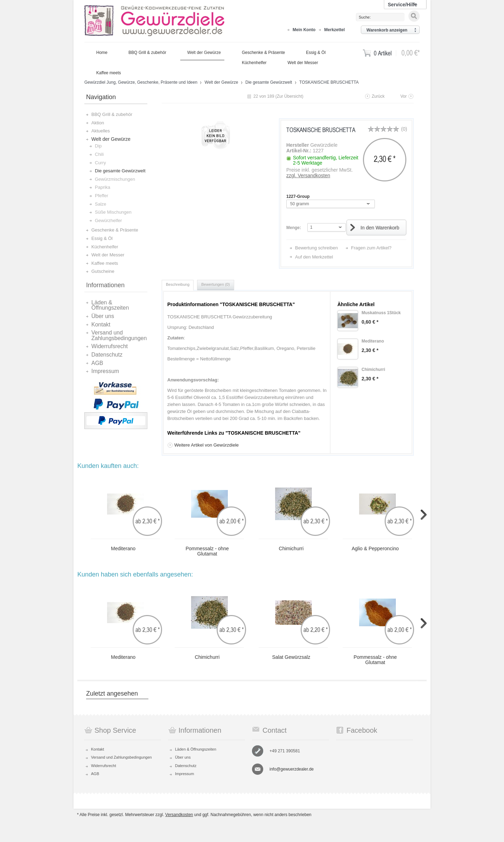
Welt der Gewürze (222, 82)
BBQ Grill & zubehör (112, 114)
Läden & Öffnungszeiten (110, 305)
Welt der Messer (108, 255)
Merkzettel (334, 30)
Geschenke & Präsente (115, 230)
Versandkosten (179, 815)
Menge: (294, 228)
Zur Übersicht (289, 96)
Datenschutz (107, 355)
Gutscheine (103, 271)
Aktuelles (101, 131)
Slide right (424, 515)
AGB (97, 363)
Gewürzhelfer (108, 220)
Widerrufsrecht (110, 346)
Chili (99, 154)
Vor (404, 96)
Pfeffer (101, 196)
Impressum (105, 371)
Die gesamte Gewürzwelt (269, 82)
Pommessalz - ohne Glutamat (207, 551)
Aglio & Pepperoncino (375, 549)
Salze (101, 204)
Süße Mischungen (113, 212)
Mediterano (123, 549)
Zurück (378, 96)
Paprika (103, 187)
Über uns (103, 316)
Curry (100, 163)
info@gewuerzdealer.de (292, 769)
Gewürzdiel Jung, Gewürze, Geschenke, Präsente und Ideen (154, 21)
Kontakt (101, 325)
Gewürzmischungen (115, 179)
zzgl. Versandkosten (308, 175)
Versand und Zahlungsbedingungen (119, 335)
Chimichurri (291, 549)
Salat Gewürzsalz (291, 657)
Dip (98, 146)
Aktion (98, 123)
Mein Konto (304, 30)
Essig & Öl (102, 238)
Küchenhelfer (105, 247)
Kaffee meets (105, 263)
